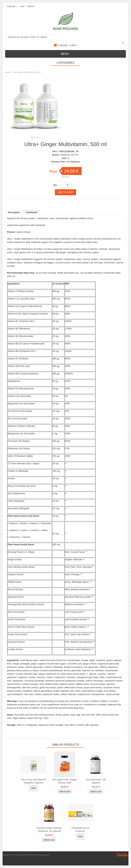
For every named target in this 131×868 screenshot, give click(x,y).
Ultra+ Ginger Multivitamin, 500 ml (27, 72)
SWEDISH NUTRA (69, 155)
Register (31, 6)
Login (22, 6)
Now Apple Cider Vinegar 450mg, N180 (65, 781)
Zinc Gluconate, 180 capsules (96, 781)
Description (14, 212)
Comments (32, 212)
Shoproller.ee (122, 855)
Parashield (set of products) (80, 829)
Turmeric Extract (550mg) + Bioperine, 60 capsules (49, 829)
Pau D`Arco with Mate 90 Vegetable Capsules (33, 781)
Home (8, 72)
